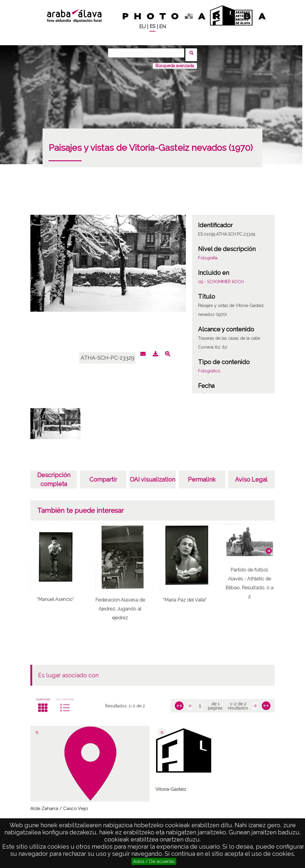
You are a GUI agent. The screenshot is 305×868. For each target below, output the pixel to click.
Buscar (193, 53)
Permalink (202, 476)
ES (152, 26)
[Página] (200, 702)
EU (142, 27)
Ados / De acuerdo (154, 861)
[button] (269, 547)
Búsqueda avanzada (175, 62)
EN (162, 27)
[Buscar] (148, 53)
